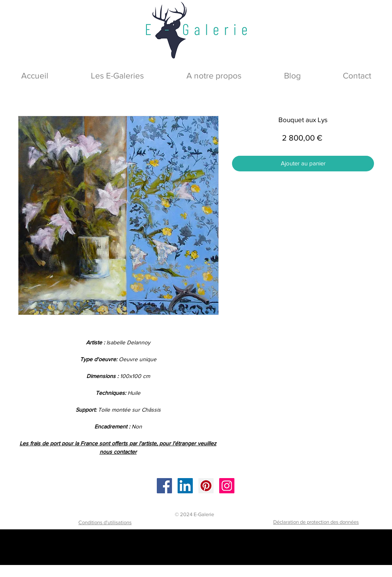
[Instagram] (227, 486)
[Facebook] (164, 486)
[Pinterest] (206, 486)
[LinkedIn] (185, 486)
